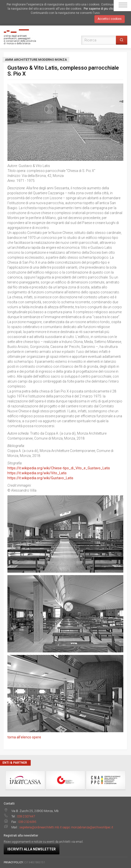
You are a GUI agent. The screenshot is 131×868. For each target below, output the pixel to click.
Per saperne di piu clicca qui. (103, 9)
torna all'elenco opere (24, 737)
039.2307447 (26, 816)
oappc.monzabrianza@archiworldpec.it (88, 827)
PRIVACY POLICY (13, 862)
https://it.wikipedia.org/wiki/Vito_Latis (37, 473)
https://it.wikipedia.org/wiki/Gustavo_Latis (40, 478)
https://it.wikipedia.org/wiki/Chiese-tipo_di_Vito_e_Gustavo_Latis (59, 468)
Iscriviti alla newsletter (32, 849)
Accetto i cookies (110, 19)
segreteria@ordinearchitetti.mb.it (40, 827)
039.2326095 (27, 822)
